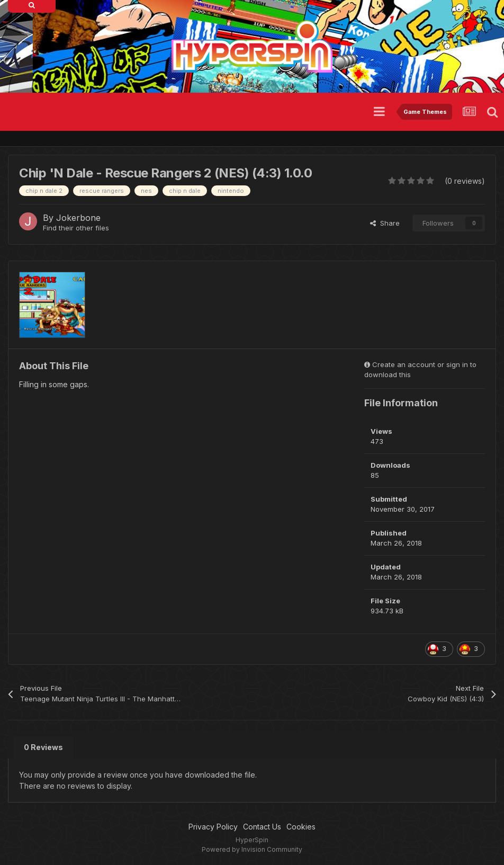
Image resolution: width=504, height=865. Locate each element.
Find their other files (76, 228)
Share (385, 223)
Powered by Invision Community (252, 849)
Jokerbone (78, 218)
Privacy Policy (213, 827)
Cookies (301, 827)
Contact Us (262, 827)
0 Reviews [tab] (43, 747)
